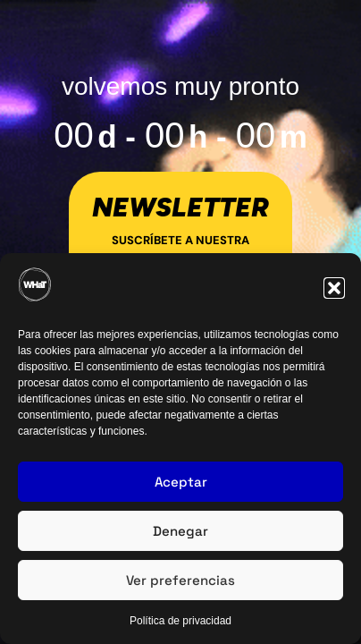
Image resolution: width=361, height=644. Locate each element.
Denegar (180, 531)
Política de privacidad (180, 621)
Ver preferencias (180, 580)
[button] (334, 288)
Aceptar (181, 482)
